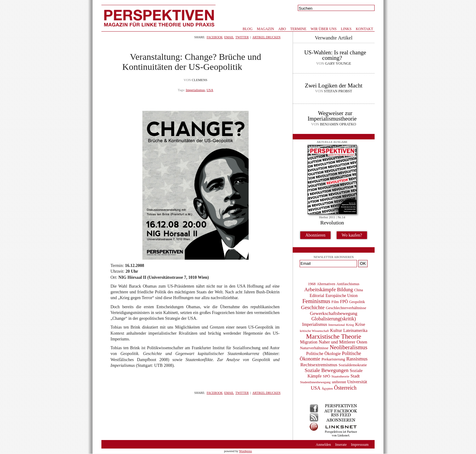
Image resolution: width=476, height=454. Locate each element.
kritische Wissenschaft (314, 331)
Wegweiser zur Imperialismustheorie (332, 116)
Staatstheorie (340, 376)
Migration (309, 342)
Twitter (242, 37)
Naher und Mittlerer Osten (343, 342)
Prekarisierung (333, 359)
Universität (357, 382)
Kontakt (364, 29)
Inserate (341, 445)
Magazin (265, 29)
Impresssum (360, 445)
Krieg (350, 325)
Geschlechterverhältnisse (346, 308)
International (337, 325)
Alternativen (326, 284)
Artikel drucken (266, 37)
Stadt (355, 376)
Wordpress (245, 451)
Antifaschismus (348, 284)
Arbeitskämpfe (320, 289)
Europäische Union (342, 296)
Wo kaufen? (352, 235)
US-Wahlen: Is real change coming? (335, 55)
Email (229, 37)
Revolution (332, 223)
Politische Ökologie (324, 353)
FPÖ (344, 302)
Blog (248, 29)
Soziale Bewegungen (327, 370)
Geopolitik (357, 302)
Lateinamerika (355, 331)
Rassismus (357, 359)
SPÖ (326, 376)
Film (335, 302)
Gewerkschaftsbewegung (334, 313)
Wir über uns (323, 29)
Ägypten (327, 389)
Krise (360, 324)
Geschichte (313, 307)
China (359, 290)
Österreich (345, 388)
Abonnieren (315, 235)
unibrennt (339, 382)
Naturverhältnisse (314, 348)
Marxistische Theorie (333, 336)
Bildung (345, 290)
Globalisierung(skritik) (334, 319)
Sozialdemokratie (353, 365)
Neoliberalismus (348, 347)
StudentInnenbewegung (316, 382)
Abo (282, 29)
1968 (312, 284)
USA (210, 90)
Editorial (317, 296)
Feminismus (316, 301)
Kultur (336, 330)
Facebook (215, 37)
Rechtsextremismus (319, 365)
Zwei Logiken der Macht (333, 85)
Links (346, 29)
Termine (298, 29)
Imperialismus (195, 90)
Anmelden (323, 445)
